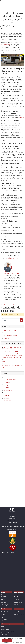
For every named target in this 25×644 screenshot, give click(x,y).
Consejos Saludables (10, 385)
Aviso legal (3, 626)
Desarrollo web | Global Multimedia (13, 643)
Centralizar (16, 604)
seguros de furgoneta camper (15, 94)
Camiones (7, 382)
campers (6, 393)
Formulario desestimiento (7, 633)
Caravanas (16, 596)
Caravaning (3, 595)
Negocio (6, 395)
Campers (15, 598)
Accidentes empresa (18, 603)
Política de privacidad (6, 628)
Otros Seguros (8, 333)
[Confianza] (13, 534)
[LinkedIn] (13, 514)
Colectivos (3, 601)
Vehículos (3, 598)
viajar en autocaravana (10, 330)
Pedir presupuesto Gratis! (14, 259)
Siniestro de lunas (5, 621)
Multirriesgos (4, 599)
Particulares (4, 603)
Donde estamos (17, 613)
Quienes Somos (17, 611)
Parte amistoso (4, 619)
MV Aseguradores (6, 44)
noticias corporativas (10, 401)
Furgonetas (7, 388)
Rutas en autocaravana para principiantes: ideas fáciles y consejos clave (12, 366)
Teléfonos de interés (5, 611)
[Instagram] (15, 514)
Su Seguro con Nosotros (19, 615)
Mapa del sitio (4, 634)
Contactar (16, 616)
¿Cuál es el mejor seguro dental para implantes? (12, 305)
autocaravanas (8, 390)
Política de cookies (5, 630)
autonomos (7, 377)
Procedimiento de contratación (8, 631)
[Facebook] (10, 514)
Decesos (6, 338)
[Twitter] (12, 514)
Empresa (7, 398)
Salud (15, 601)
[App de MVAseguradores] (13, 547)
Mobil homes (16, 599)
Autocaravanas (4, 596)
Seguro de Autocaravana (11, 336)
